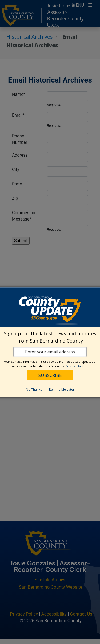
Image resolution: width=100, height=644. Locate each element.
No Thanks (34, 389)
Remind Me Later (62, 389)
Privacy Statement (78, 366)
